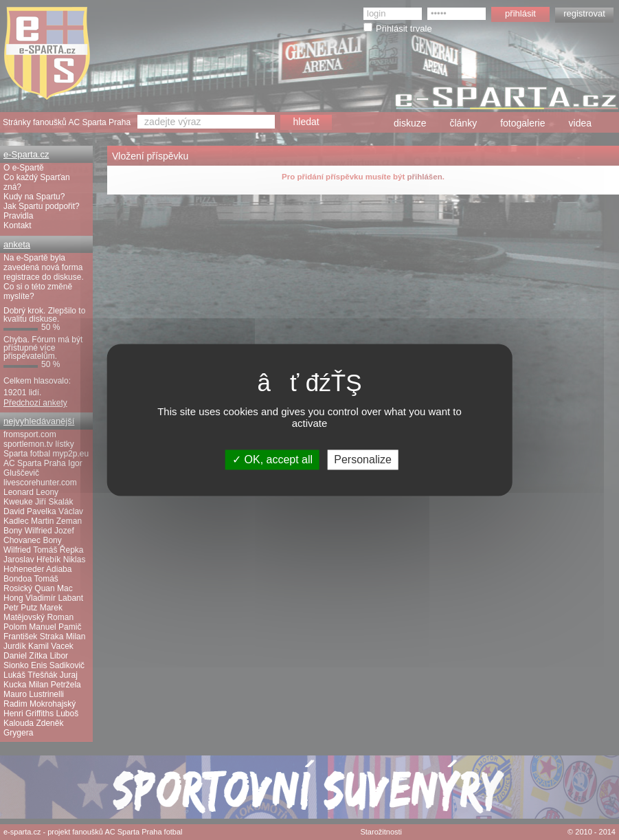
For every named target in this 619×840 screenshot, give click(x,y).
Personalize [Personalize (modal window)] (363, 460)
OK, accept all (272, 460)
